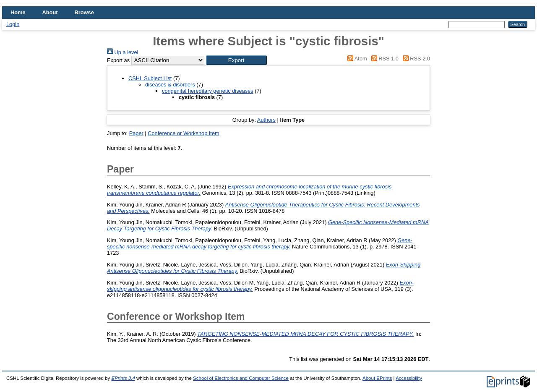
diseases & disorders (170, 85)
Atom (356, 59)
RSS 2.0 (415, 59)
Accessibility (409, 378)
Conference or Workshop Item (183, 133)
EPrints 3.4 (123, 378)
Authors (266, 120)
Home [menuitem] (18, 12)
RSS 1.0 (383, 59)
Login (13, 24)
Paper (136, 133)
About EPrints (377, 378)
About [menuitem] (50, 12)
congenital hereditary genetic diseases (208, 91)
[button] (236, 60)
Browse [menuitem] (84, 12)
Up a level (123, 52)
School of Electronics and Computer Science (241, 378)
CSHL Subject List (150, 78)
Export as (118, 60)
